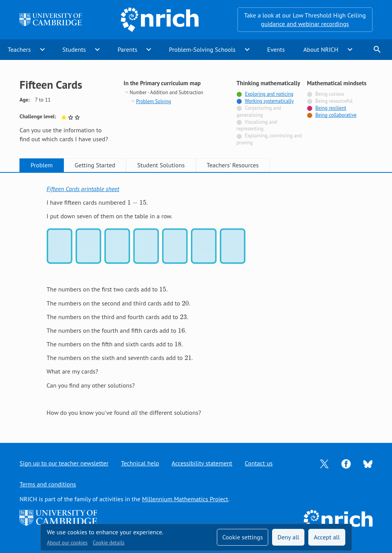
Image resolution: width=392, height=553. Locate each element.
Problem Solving (154, 101)
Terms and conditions (48, 484)
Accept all (327, 537)
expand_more (42, 49)
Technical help (140, 463)
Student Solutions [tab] (161, 165)
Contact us (259, 463)
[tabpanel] (196, 301)
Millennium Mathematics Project (185, 499)
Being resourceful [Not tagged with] (334, 101)
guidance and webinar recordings (305, 24)
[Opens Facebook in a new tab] (346, 463)
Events (276, 49)
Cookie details (108, 542)
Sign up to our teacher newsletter (64, 463)
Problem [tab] (42, 165)
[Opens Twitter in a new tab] (324, 463)
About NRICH (321, 49)
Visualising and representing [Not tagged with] (257, 126)
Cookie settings (243, 537)
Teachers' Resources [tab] (233, 165)
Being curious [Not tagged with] (330, 94)
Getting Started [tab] (95, 165)
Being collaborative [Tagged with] (336, 115)
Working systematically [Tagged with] (269, 101)
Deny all (288, 537)
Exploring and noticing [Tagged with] (269, 94)
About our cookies (67, 542)
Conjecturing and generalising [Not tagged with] (259, 111)
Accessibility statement (202, 463)
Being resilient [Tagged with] (331, 108)
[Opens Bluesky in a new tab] (368, 463)
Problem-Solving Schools (202, 49)
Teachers (19, 49)
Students (74, 49)
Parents (127, 49)
